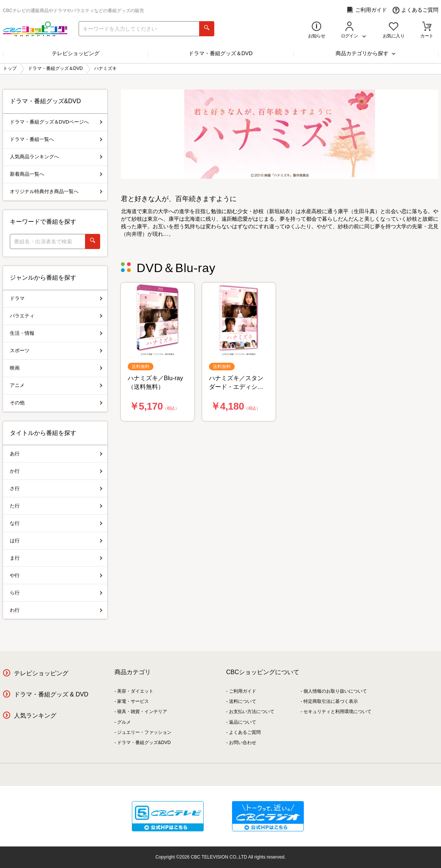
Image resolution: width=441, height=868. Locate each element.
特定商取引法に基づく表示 (331, 701)
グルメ (124, 722)
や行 (56, 575)
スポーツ (56, 350)
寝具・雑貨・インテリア (142, 712)
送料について (243, 701)
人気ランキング (35, 716)
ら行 (56, 593)
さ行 (56, 488)
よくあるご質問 (415, 10)
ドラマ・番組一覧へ (56, 139)
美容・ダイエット (135, 691)
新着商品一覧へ (56, 174)
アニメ (56, 385)
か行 (56, 471)
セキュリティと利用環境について (337, 712)
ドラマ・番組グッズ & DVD (51, 694)
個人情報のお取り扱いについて (335, 691)
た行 (56, 506)
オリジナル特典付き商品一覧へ (56, 191)
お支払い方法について (252, 712)
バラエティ (56, 316)
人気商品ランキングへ (56, 157)
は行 (56, 541)
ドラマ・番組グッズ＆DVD (221, 53)
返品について (243, 722)
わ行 (56, 610)
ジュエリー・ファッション (144, 732)
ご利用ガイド (367, 10)
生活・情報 (56, 333)
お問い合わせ (243, 743)
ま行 (56, 558)
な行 (56, 523)
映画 (56, 368)
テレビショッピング (76, 53)
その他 (56, 403)
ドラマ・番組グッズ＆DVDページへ (56, 122)
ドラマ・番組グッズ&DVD (144, 743)
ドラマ (56, 298)
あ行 (56, 454)
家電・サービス (133, 701)
